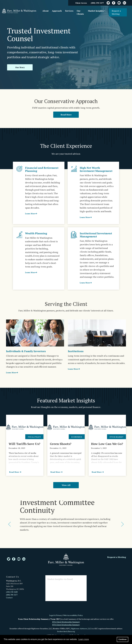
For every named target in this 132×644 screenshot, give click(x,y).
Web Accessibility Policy (73, 615)
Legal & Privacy (56, 615)
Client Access (81, 3)
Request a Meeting (116, 12)
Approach (57, 11)
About (46, 11)
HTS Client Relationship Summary (66, 625)
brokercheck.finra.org (66, 631)
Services (69, 11)
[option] (66, 519)
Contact (9, 598)
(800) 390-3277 (97, 3)
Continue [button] (122, 639)
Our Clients (80, 12)
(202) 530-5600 (12, 592)
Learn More (31, 214)
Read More (66, 115)
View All (66, 485)
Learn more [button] (84, 639)
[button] (10, 524)
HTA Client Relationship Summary (66, 622)
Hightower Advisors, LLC (81, 629)
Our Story (20, 67)
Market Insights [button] (96, 11)
